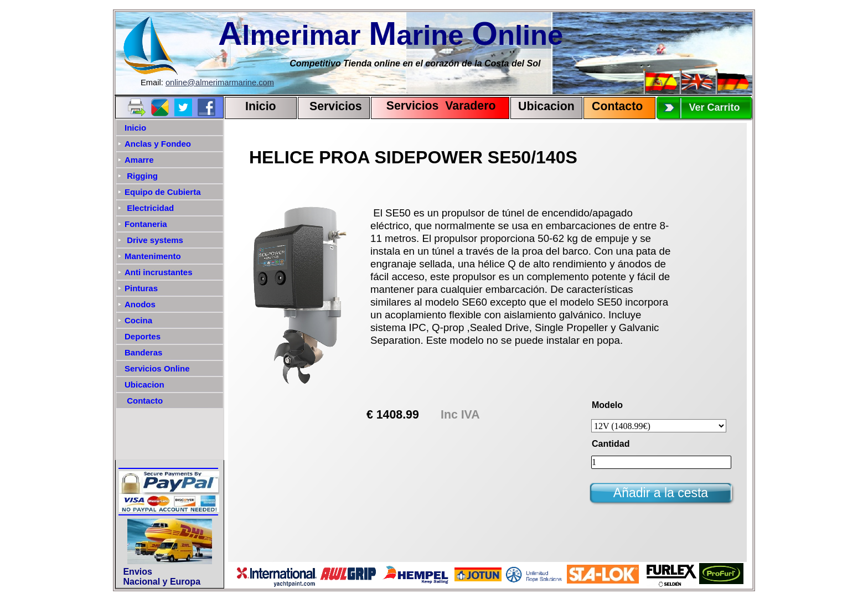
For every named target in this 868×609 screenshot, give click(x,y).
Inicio (261, 106)
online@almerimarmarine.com (220, 82)
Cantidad (611, 444)
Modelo (607, 405)
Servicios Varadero (436, 106)
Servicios (336, 106)
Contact (614, 106)
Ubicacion (546, 106)
